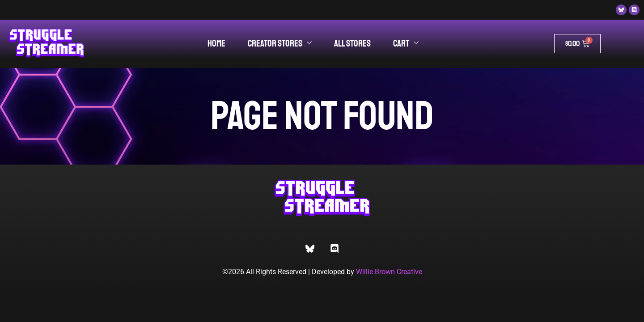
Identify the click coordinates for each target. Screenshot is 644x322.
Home (216, 43)
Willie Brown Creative (389, 272)
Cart (406, 43)
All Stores (352, 43)
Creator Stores (280, 43)
